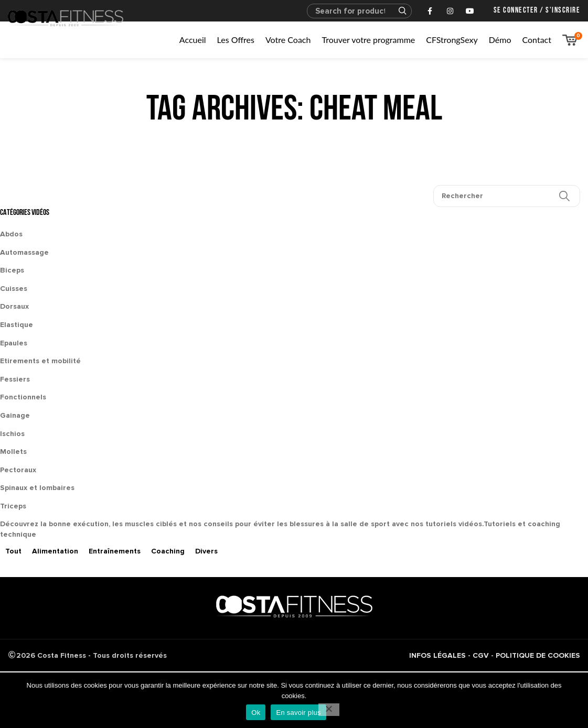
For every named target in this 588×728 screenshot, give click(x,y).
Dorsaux (14, 306)
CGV (481, 655)
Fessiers (15, 379)
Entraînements (115, 551)
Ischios (12, 434)
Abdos (11, 234)
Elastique (17, 325)
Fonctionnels (23, 397)
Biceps (12, 270)
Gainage (15, 415)
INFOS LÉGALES (437, 655)
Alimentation (55, 551)
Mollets (13, 452)
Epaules (14, 343)
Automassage (24, 252)
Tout (13, 551)
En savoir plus (298, 713)
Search (398, 11)
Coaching (168, 551)
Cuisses (14, 289)
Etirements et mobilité (40, 361)
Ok (256, 713)
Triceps (13, 506)
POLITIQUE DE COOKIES (538, 655)
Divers (206, 551)
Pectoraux (18, 470)
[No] (329, 710)
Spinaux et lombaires (37, 488)
